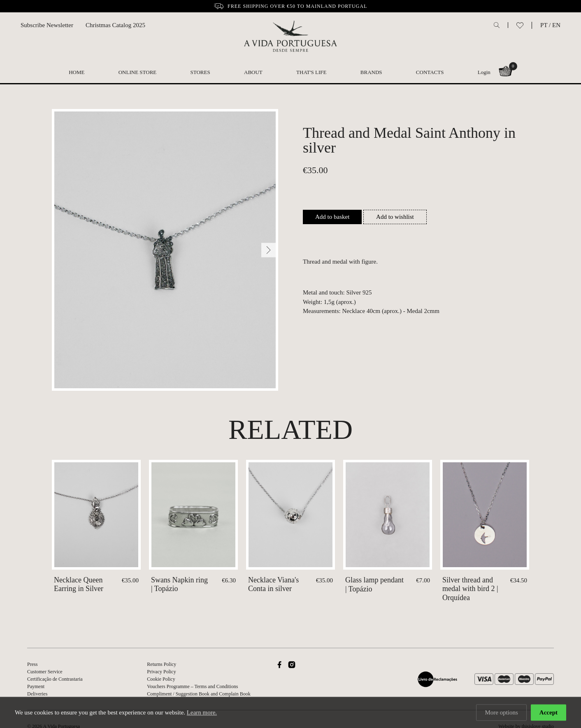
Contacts (430, 72)
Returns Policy (162, 664)
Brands (371, 72)
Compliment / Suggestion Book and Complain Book (199, 694)
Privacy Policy (161, 672)
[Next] (268, 250)
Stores (200, 72)
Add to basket (332, 217)
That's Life (311, 72)
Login (484, 72)
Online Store (138, 72)
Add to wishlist (395, 217)
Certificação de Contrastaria (55, 679)
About (253, 72)
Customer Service (45, 672)
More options (501, 713)
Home (77, 72)
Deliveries (37, 694)
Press (32, 664)
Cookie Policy (161, 679)
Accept (548, 713)
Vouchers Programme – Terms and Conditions (192, 686)
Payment (36, 686)
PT (544, 25)
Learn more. (202, 713)
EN (556, 25)
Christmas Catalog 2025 (115, 25)
